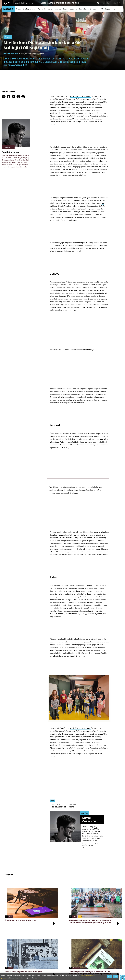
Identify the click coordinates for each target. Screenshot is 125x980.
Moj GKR (117, 3)
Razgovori (73, 9)
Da (109, 977)
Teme (65, 9)
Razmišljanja (84, 9)
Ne (116, 977)
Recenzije (48, 9)
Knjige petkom (111, 9)
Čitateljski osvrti (29, 9)
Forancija (57, 9)
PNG (102, 9)
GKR (77, 3)
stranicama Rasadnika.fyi (83, 350)
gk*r (7, 3)
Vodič (43, 3)
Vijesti (40, 9)
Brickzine (70, 3)
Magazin (51, 3)
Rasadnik (60, 3)
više (25, 167)
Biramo (18, 9)
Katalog (106, 3)
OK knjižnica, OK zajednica (81, 728)
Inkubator (94, 9)
